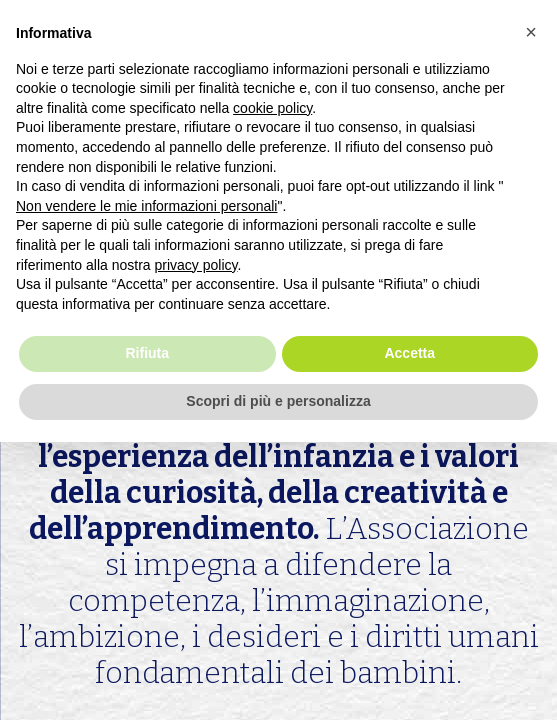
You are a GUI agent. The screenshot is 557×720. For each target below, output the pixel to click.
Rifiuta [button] (147, 353)
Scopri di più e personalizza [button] (278, 401)
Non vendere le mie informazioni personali (146, 206)
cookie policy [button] (272, 108)
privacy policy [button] (196, 265)
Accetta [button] (409, 353)
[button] (531, 32)
